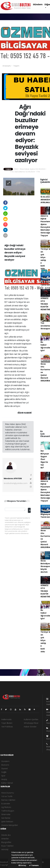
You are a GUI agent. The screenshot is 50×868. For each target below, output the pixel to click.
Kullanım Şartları (31, 719)
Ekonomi (5, 765)
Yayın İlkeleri (7, 723)
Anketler (5, 839)
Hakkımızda (6, 719)
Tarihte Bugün (8, 811)
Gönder (30, 510)
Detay (22, 865)
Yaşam (16, 66)
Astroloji (5, 849)
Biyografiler (6, 842)
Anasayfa (7, 66)
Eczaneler (6, 804)
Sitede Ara (6, 835)
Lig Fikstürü (6, 807)
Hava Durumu (8, 793)
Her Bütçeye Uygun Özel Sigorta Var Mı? (45, 459)
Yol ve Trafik (7, 796)
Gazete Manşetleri (10, 825)
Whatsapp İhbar (31, 723)
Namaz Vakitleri (8, 800)
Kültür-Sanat (7, 783)
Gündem (38, 4)
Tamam (34, 865)
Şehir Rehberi (7, 822)
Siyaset (5, 769)
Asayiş (4, 779)
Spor (3, 776)
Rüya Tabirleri (7, 846)
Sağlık (4, 772)
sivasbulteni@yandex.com (16, 483)
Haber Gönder (30, 727)
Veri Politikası (7, 727)
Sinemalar (6, 814)
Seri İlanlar (6, 818)
